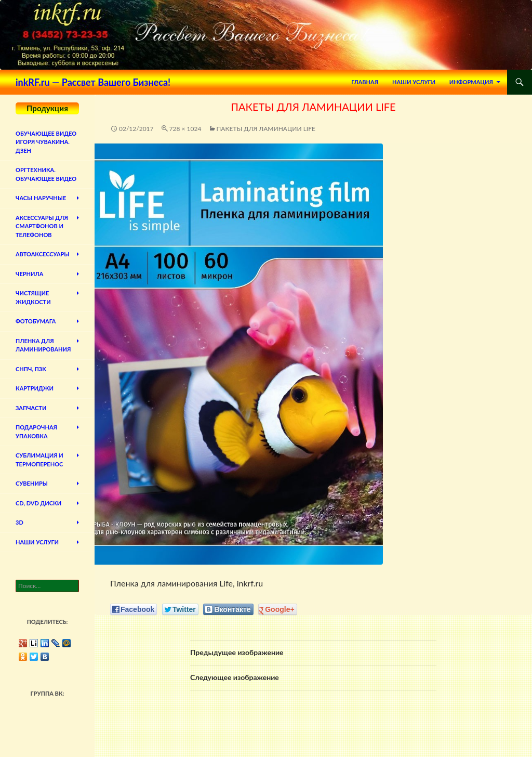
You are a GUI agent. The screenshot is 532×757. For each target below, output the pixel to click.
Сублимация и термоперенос (39, 460)
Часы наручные (41, 198)
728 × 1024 (185, 129)
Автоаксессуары (42, 254)
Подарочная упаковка (36, 432)
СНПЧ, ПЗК (31, 369)
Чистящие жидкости (33, 297)
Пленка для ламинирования (43, 345)
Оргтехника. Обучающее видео (46, 174)
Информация (471, 82)
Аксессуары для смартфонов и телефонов (42, 226)
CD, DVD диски (38, 503)
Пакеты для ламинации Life (266, 129)
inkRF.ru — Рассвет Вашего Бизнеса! (93, 82)
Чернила (29, 274)
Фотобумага (36, 321)
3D (19, 522)
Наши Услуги (414, 82)
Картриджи (35, 388)
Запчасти (31, 408)
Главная (365, 82)
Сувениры (32, 483)
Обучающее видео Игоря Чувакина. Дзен (46, 142)
